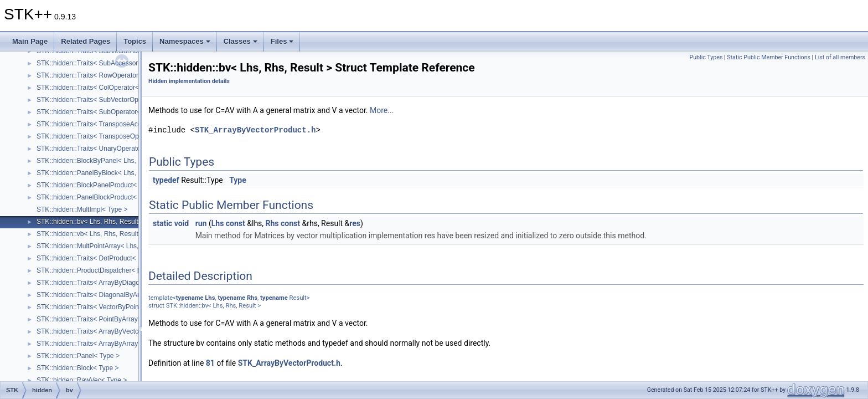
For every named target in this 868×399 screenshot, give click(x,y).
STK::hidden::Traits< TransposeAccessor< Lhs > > (111, 124)
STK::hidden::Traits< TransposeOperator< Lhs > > (110, 136)
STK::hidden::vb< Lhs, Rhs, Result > (90, 234)
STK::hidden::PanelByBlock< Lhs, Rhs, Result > (107, 173)
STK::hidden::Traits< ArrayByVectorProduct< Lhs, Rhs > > (122, 331)
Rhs (272, 223)
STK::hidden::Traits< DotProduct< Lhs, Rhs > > (106, 258)
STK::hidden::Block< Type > (78, 368)
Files (282, 41)
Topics (135, 41)
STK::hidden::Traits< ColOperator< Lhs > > (100, 88)
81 (210, 363)
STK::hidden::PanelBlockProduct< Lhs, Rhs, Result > (115, 197)
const (236, 223)
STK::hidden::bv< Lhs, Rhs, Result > (90, 222)
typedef (166, 180)
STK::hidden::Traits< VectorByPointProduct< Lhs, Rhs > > (122, 307)
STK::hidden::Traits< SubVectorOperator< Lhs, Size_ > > (120, 100)
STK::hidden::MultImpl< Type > (82, 209)
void (182, 223)
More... (382, 110)
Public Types (706, 57)
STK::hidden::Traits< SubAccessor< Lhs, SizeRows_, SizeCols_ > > (136, 63)
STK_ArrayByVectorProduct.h (255, 130)
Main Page (30, 41)
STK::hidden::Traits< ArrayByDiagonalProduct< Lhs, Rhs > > (126, 283)
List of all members (840, 57)
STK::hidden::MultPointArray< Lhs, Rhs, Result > (108, 246)
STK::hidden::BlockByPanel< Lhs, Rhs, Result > (107, 161)
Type (238, 180)
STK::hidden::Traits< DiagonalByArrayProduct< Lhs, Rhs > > (126, 295)
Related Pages (86, 41)
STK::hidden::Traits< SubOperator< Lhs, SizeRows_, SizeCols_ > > (136, 112)
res (355, 223)
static (162, 223)
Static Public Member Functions (769, 57)
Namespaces (185, 41)
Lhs (218, 223)
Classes (241, 41)
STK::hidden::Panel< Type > (78, 356)
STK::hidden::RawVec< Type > (82, 380)
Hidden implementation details (189, 81)
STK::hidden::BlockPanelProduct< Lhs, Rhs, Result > (115, 185)
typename (190, 298)
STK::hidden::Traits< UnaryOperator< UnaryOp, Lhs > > (119, 149)
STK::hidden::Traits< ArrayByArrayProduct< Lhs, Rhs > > (120, 344)
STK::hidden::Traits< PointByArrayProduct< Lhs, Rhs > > (120, 319)
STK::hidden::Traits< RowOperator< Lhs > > (101, 75)
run (201, 223)
